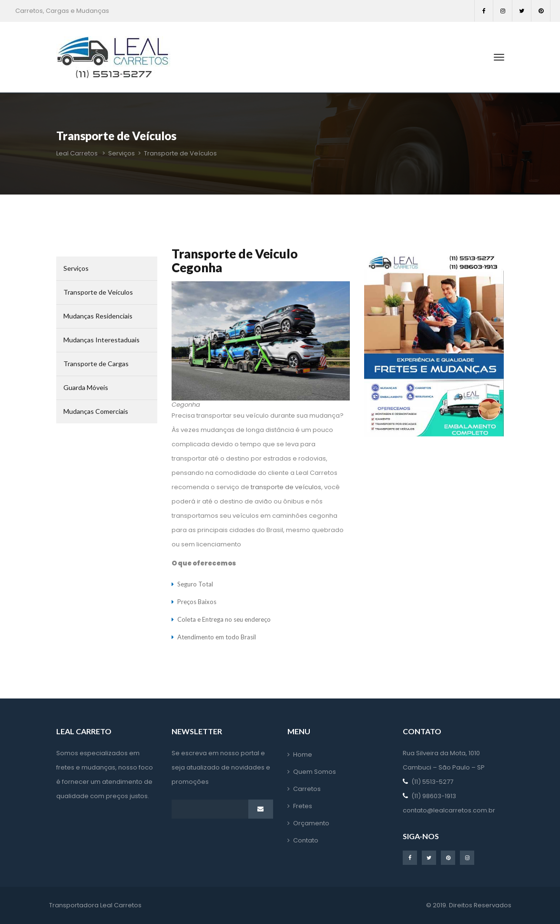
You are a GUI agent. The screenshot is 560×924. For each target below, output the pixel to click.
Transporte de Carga (96, 364)
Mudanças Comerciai (96, 411)
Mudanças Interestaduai (102, 340)
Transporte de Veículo (98, 292)
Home (303, 755)
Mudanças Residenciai (98, 316)
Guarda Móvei (86, 387)
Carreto (307, 789)
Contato (306, 840)
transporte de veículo (286, 487)
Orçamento (311, 823)
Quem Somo (315, 772)
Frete (303, 806)
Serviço (76, 268)
